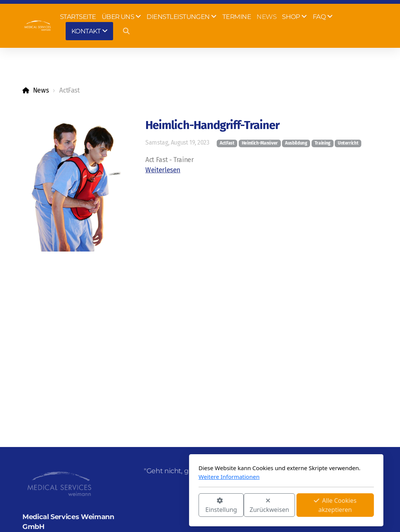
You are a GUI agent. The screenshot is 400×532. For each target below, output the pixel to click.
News (41, 91)
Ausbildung (296, 143)
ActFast (227, 143)
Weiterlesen (163, 170)
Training (323, 143)
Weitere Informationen (143, 477)
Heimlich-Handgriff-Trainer (212, 125)
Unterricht (348, 143)
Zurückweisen (183, 506)
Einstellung (135, 506)
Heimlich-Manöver (260, 143)
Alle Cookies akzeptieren (249, 505)
